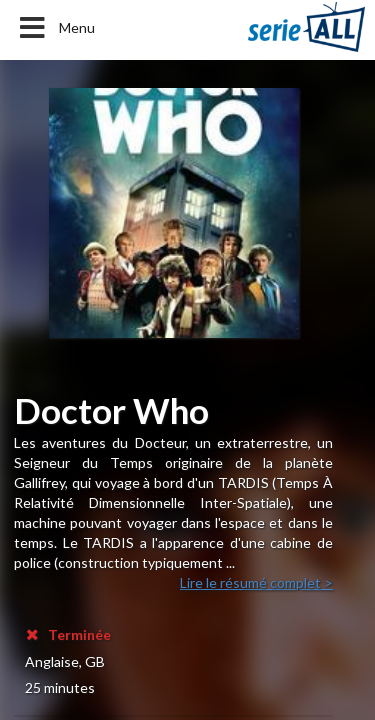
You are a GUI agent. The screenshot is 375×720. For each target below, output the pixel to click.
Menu (55, 28)
